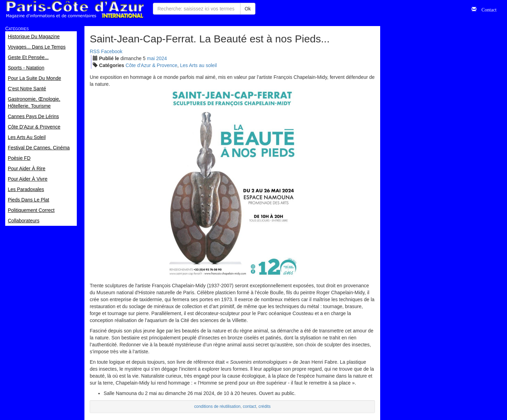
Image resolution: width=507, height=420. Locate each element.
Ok (248, 9)
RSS (95, 51)
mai (151, 58)
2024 (161, 58)
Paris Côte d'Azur (75, 10)
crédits (265, 406)
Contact (486, 9)
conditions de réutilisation (218, 406)
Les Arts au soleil (198, 65)
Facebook (112, 51)
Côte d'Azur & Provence (151, 65)
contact (250, 406)
